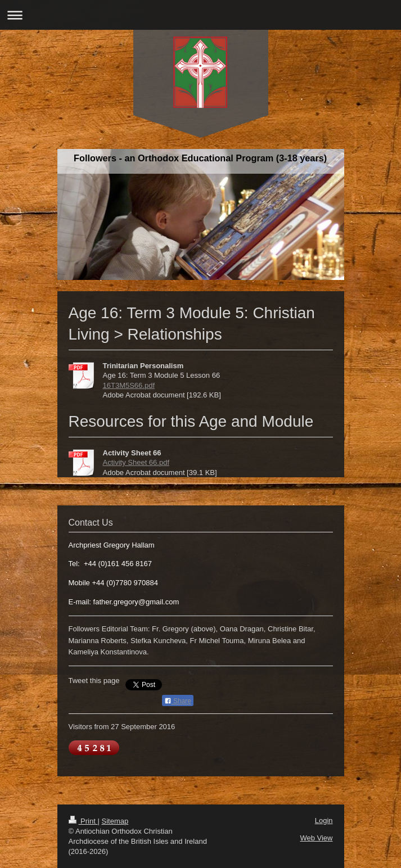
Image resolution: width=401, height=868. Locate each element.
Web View (316, 838)
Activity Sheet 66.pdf (136, 462)
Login (324, 820)
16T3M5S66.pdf (129, 385)
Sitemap (115, 821)
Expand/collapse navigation (200, 15)
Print (83, 821)
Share (178, 701)
